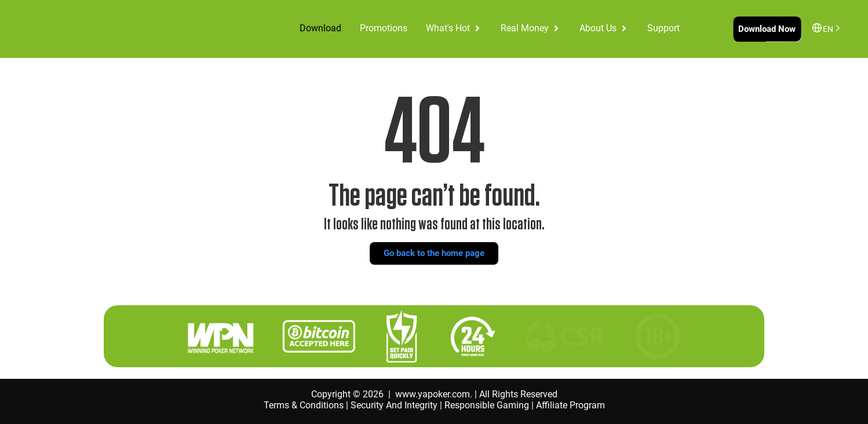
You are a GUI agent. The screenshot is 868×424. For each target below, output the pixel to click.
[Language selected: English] (829, 28)
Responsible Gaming (487, 405)
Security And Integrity (394, 405)
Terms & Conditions (304, 405)
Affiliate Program (570, 405)
